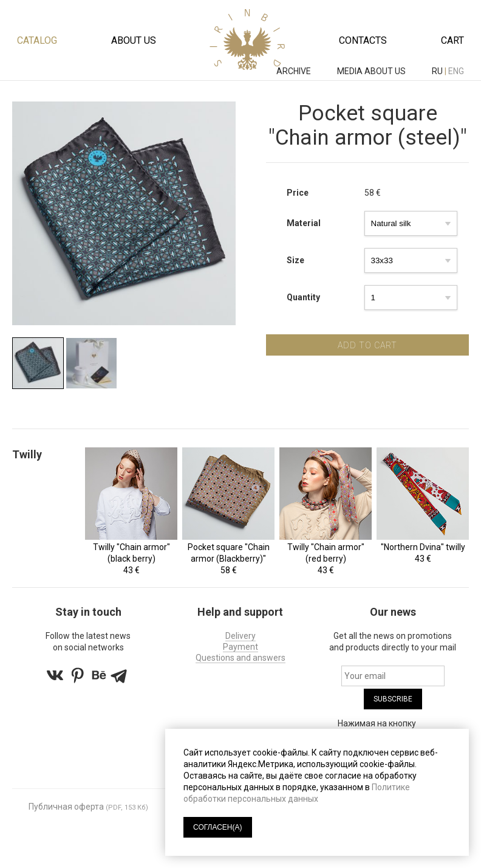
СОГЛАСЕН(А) (218, 827)
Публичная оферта (66, 807)
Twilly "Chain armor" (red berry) (326, 553)
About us (134, 40)
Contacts (363, 40)
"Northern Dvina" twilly (423, 547)
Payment (241, 647)
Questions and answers (241, 658)
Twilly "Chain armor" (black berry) (131, 553)
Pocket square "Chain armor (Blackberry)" (229, 553)
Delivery (241, 636)
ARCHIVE (295, 71)
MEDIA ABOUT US (372, 71)
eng (456, 71)
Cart (452, 40)
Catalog (37, 40)
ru (437, 71)
